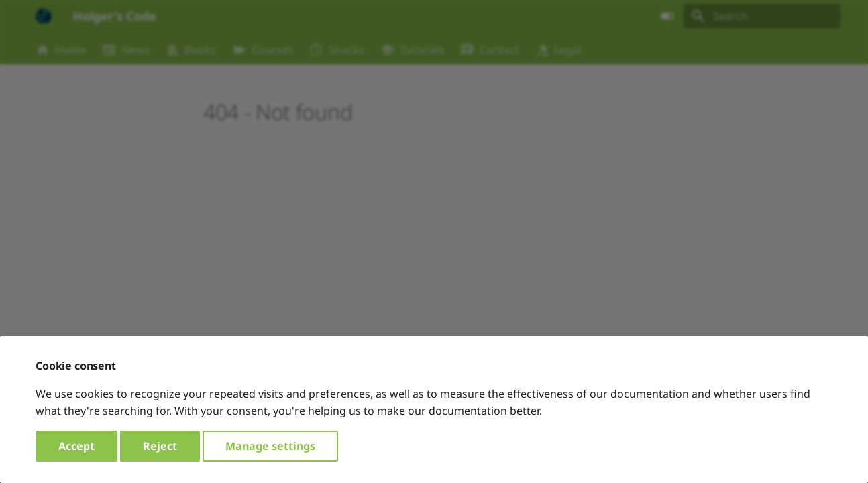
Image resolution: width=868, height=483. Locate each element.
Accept (76, 446)
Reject (160, 446)
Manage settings (270, 446)
